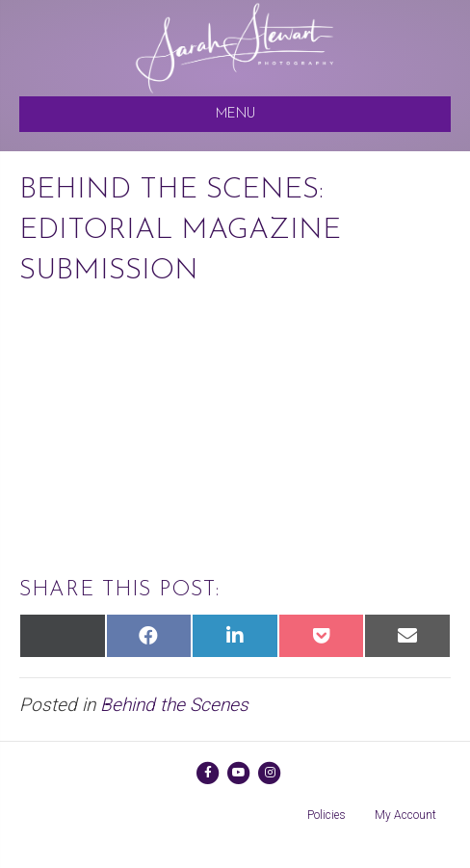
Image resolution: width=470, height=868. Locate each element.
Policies (326, 815)
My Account (405, 815)
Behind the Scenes (174, 705)
